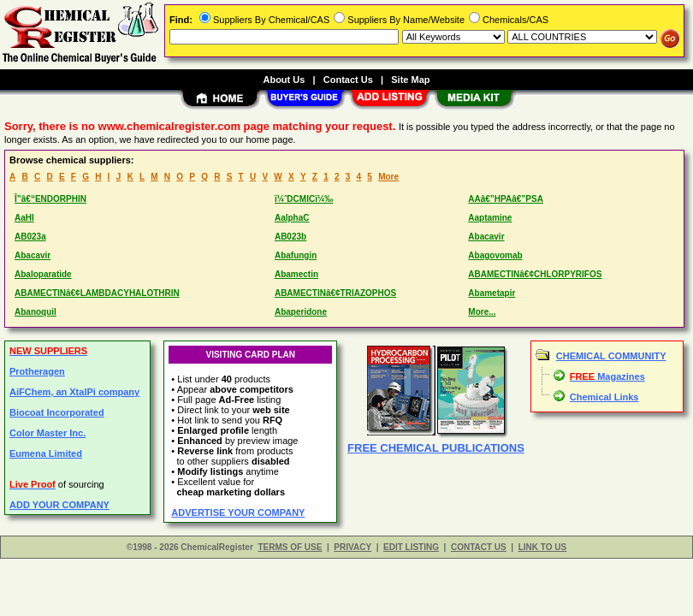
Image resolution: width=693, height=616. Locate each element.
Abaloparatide (43, 274)
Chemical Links (604, 397)
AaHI (24, 218)
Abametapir (492, 293)
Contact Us (348, 80)
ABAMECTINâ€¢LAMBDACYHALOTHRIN (97, 293)
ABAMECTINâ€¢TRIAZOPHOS (335, 293)
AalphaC (292, 218)
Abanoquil (36, 312)
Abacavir (486, 237)
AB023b (290, 237)
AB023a (30, 237)
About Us (284, 80)
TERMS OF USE (290, 547)
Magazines (607, 376)
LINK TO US (542, 547)
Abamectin (296, 274)
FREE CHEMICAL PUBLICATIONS (436, 448)
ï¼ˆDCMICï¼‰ (304, 199)
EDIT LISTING (411, 547)
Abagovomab (495, 255)
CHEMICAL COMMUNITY (611, 356)
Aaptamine (490, 218)
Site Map (410, 80)
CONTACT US (479, 547)
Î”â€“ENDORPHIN (50, 199)
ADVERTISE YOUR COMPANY (238, 512)
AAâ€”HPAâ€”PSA (506, 199)
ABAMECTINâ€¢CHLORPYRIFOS (535, 274)
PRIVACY (352, 547)
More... (482, 312)
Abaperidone (301, 312)
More (388, 177)
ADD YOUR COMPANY (59, 505)
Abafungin (296, 255)
